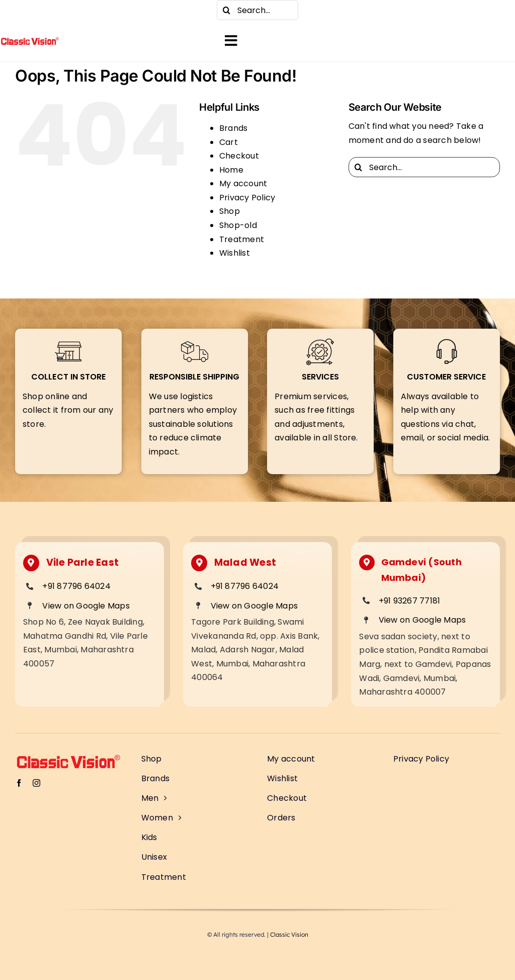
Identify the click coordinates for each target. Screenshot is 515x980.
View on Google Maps (86, 606)
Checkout (239, 156)
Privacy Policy (247, 198)
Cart (229, 142)
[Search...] (257, 10)
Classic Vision (289, 934)
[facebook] (20, 10)
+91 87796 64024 (76, 586)
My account (243, 183)
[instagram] (40, 10)
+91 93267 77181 (410, 601)
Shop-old (238, 225)
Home (231, 170)
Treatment (242, 239)
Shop (230, 211)
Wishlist (235, 253)
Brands (233, 128)
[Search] (227, 10)
